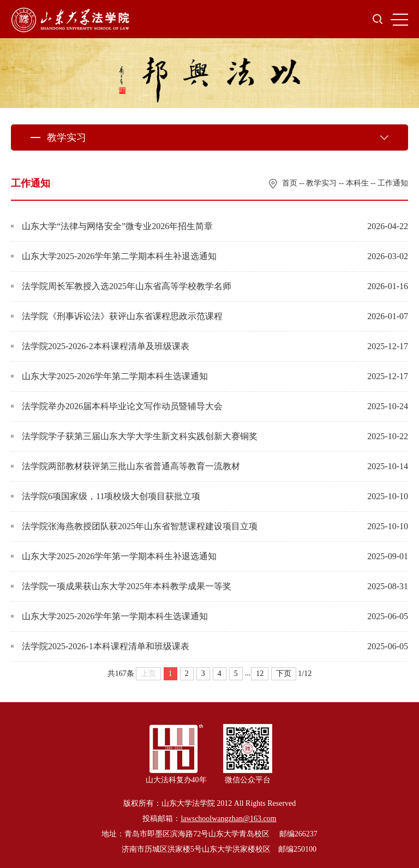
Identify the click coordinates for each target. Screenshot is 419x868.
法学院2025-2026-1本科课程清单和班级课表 (100, 646)
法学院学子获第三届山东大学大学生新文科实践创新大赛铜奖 (134, 436)
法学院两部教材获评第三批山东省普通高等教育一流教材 (125, 466)
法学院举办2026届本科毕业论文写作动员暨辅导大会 (117, 406)
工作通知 (393, 183)
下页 (284, 674)
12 (260, 674)
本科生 (357, 183)
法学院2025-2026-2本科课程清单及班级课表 (100, 346)
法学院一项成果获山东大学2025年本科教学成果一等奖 (121, 586)
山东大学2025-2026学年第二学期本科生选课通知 (109, 376)
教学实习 (321, 183)
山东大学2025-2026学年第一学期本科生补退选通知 (114, 556)
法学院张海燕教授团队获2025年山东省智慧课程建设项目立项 (134, 526)
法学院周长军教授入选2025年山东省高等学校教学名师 (121, 286)
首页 (290, 183)
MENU (399, 20)
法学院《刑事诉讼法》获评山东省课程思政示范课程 (117, 316)
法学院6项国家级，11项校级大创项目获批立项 (106, 496)
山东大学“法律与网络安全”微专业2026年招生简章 (112, 226)
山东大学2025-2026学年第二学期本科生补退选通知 (114, 256)
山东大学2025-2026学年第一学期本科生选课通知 (109, 616)
